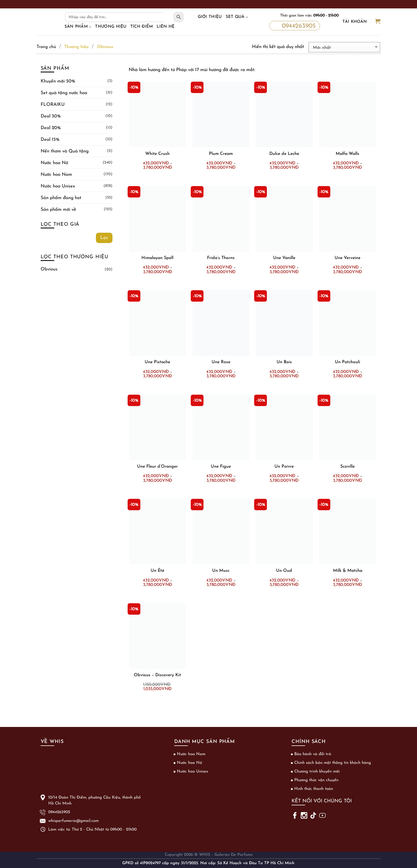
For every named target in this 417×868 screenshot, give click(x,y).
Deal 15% (50, 140)
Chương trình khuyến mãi (317, 772)
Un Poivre (284, 467)
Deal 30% (51, 116)
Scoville (347, 467)
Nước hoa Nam (56, 175)
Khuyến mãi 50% (58, 81)
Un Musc (221, 571)
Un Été (157, 571)
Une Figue (221, 467)
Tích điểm (142, 27)
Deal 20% (51, 128)
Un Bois (284, 362)
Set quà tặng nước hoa (64, 93)
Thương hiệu (111, 27)
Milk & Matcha (348, 571)
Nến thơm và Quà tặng (65, 151)
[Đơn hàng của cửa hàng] (344, 47)
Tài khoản (355, 22)
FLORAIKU (53, 105)
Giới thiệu (210, 17)
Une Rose (221, 362)
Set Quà (237, 17)
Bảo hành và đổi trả (313, 754)
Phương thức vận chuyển (316, 780)
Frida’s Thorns (221, 258)
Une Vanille (284, 258)
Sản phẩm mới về (58, 210)
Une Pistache (157, 362)
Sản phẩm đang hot (61, 198)
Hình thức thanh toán (314, 789)
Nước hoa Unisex (58, 186)
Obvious (49, 269)
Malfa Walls (347, 154)
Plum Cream (221, 154)
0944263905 (294, 26)
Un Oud (284, 571)
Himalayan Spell (157, 258)
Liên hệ (166, 27)
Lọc (104, 238)
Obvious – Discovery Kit (157, 675)
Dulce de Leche (284, 154)
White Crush (157, 154)
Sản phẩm (78, 27)
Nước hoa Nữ (54, 163)
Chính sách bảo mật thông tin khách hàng (333, 763)
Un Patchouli (347, 362)
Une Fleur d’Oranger (157, 467)
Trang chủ (46, 47)
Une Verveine (347, 258)
